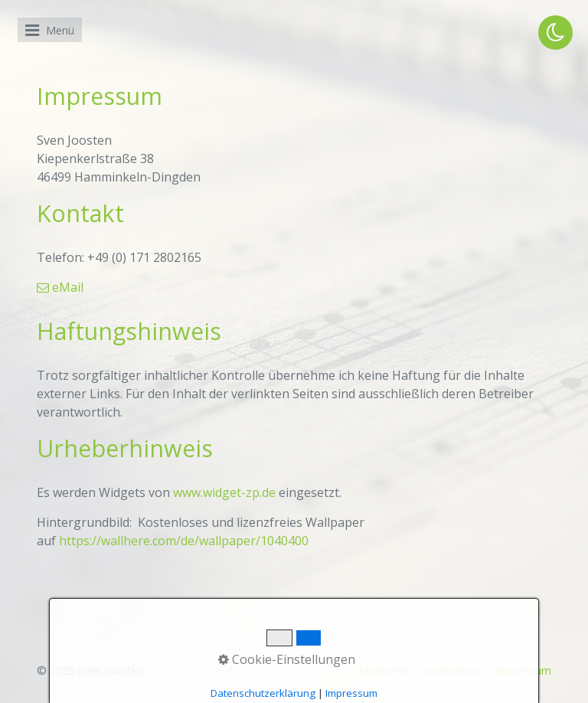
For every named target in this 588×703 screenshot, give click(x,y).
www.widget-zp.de (224, 492)
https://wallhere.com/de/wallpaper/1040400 (184, 541)
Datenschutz (452, 670)
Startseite (384, 670)
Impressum (523, 670)
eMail (60, 287)
